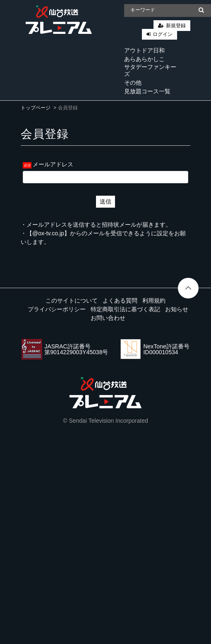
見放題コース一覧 (147, 91)
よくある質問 (120, 301)
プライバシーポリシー (57, 309)
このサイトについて (72, 301)
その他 (133, 83)
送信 (105, 201)
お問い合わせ (108, 318)
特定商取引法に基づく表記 (125, 309)
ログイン (163, 34)
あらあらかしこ (144, 59)
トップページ (36, 108)
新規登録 (176, 26)
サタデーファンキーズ (150, 70)
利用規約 (154, 301)
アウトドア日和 (144, 50)
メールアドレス (53, 164)
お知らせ (177, 309)
